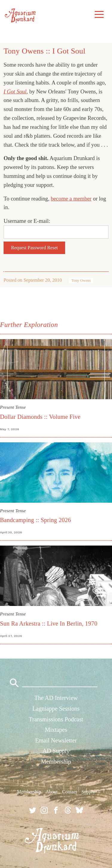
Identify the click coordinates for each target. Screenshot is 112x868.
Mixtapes (56, 730)
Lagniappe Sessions (56, 709)
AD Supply (56, 751)
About (52, 792)
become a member (71, 199)
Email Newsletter (56, 740)
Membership (56, 762)
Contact (70, 792)
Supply (88, 792)
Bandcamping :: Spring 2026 (35, 520)
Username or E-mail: (27, 221)
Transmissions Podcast (56, 719)
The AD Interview (56, 698)
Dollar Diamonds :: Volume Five (40, 417)
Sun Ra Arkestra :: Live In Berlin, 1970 (49, 623)
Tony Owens (81, 281)
